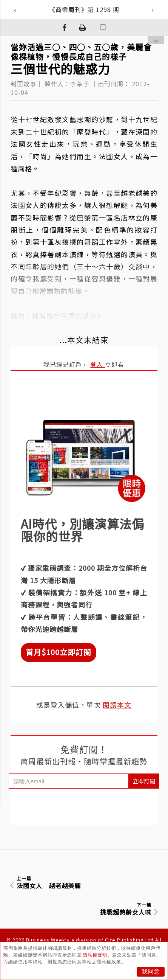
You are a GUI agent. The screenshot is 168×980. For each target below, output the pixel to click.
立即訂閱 (144, 781)
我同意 (151, 971)
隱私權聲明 (95, 955)
